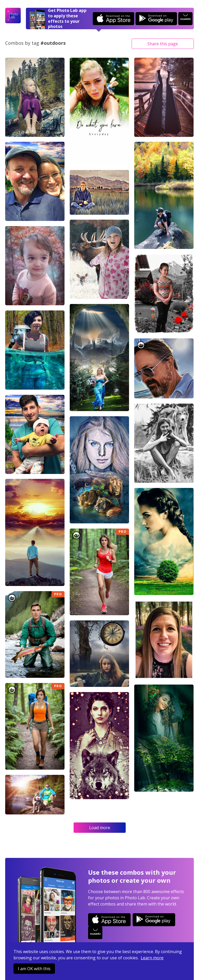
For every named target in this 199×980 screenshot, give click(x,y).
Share (163, 44)
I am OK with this (34, 969)
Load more (100, 828)
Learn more (152, 958)
